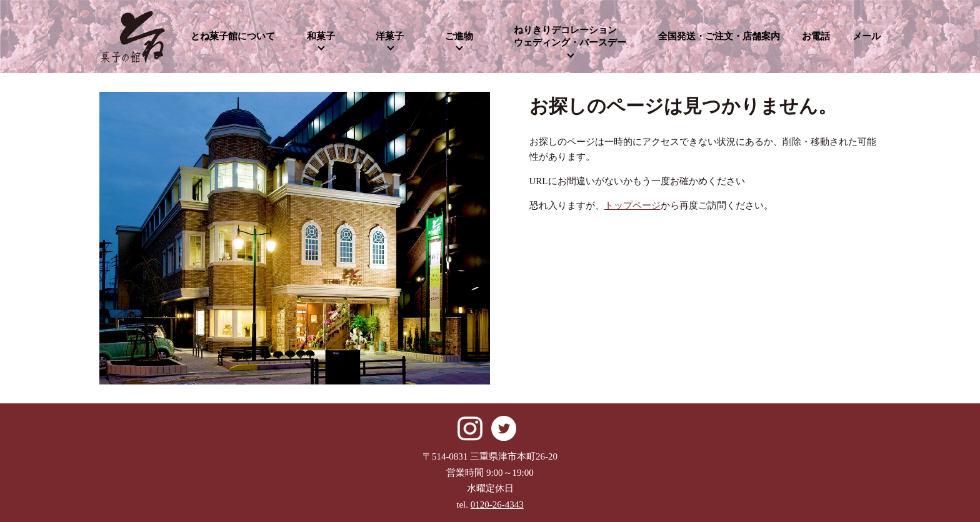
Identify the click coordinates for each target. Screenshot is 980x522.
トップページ (632, 205)
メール (867, 36)
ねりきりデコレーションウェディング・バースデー (570, 36)
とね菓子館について (233, 36)
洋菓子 (390, 36)
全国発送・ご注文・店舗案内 (719, 36)
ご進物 (459, 36)
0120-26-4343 (497, 505)
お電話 (816, 36)
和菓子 (321, 36)
